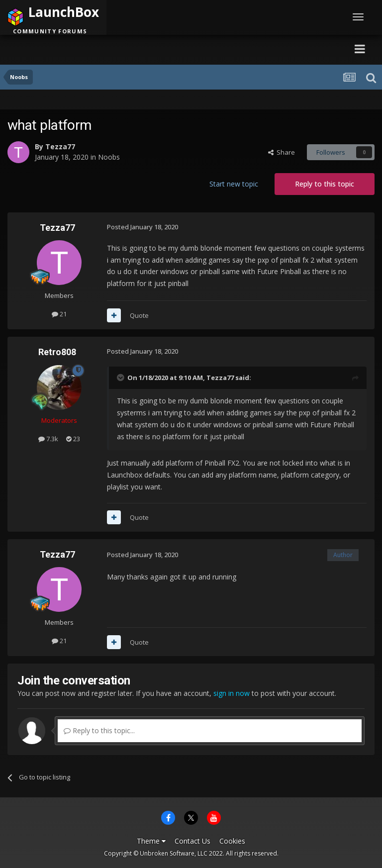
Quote (139, 315)
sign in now (232, 693)
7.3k (48, 439)
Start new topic (234, 184)
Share (282, 152)
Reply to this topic (325, 184)
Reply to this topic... (99, 730)
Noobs (109, 157)
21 (59, 314)
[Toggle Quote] (121, 378)
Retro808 (57, 352)
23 (73, 439)
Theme (151, 841)
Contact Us (192, 841)
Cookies (232, 841)
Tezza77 (60, 146)
